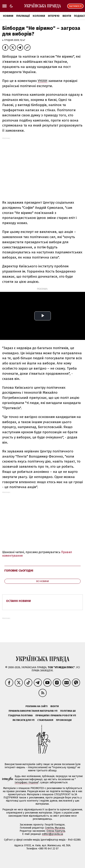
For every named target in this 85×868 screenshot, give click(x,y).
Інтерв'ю (54, 16)
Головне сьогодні (19, 571)
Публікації (23, 16)
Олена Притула (56, 831)
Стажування (45, 720)
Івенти (67, 16)
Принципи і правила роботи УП (56, 715)
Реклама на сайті (37, 706)
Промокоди (64, 720)
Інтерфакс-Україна (26, 782)
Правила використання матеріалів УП (33, 711)
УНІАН (42, 81)
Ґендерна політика (20, 715)
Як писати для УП (23, 720)
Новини (8, 16)
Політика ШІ (68, 711)
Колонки (39, 16)
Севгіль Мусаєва (55, 828)
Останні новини (18, 601)
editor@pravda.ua (53, 834)
